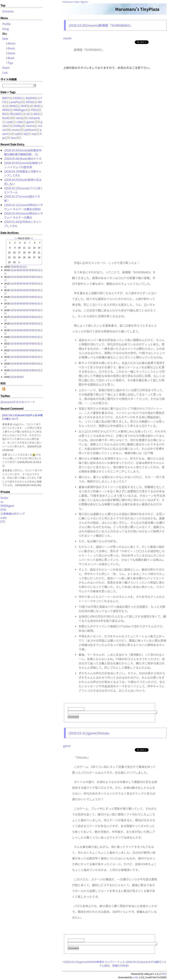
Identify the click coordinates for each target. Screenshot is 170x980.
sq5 (26, 134)
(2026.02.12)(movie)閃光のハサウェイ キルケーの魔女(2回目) (24, 207)
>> (31, 238)
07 (11, 267)
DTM (3, 510)
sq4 (17, 134)
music (15, 130)
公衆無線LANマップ (13, 514)
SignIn (84, 2)
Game (12, 53)
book (6, 118)
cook (9, 122)
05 (23, 270)
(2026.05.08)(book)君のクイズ (23, 158)
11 (23, 267)
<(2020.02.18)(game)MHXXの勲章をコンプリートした (94, 963)
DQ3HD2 (31, 98)
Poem (6, 68)
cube (19, 122)
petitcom (30, 130)
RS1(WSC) (16, 114)
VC (28, 114)
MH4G (13, 106)
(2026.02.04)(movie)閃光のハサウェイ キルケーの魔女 (24, 215)
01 (11, 270)
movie (67, 38)
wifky (135, 978)
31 (19, 262)
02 (14, 270)
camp (19, 118)
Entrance (68, 2)
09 (17, 267)
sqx (34, 134)
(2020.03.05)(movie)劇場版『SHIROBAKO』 (101, 25)
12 (25, 267)
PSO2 (35, 110)
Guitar (4, 498)
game (67, 746)
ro (2, 502)
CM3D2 (17, 98)
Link (5, 72)
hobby (18, 126)
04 (19, 270)
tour (13, 138)
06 (25, 270)
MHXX (6, 110)
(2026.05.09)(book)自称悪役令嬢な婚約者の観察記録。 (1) (23, 152)
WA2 (36, 114)
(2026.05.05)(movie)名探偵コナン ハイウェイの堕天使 (24, 165)
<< (16, 238)
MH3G (30, 102)
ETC (3, 521)
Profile (6, 24)
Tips (10, 63)
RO (4, 114)
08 (14, 267)
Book (11, 58)
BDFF (6, 98)
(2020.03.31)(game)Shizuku (89, 734)
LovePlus (15, 102)
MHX (37, 106)
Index (77, 2)
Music (11, 48)
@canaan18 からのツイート (18, 402)
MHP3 (25, 106)
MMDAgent (20, 110)
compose (34, 118)
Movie (12, 43)
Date (5, 38)
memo (30, 126)
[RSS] (164, 975)
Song (6, 29)
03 (17, 270)
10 (19, 267)
